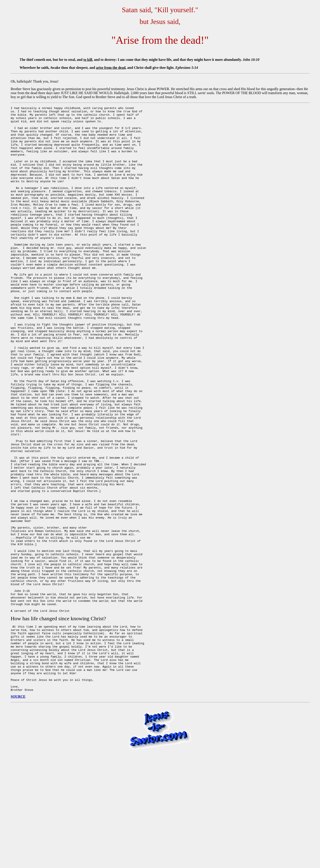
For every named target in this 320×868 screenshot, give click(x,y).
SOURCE (18, 811)
